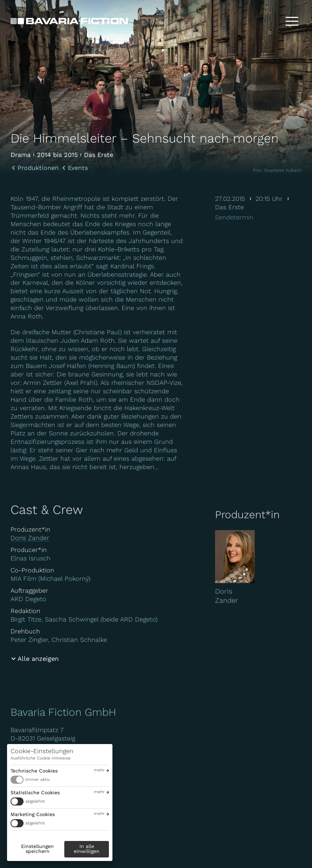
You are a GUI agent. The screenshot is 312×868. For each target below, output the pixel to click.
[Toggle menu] (292, 21)
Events (78, 168)
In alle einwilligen (87, 849)
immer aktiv (38, 780)
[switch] (60, 780)
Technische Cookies (34, 771)
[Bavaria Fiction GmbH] (69, 21)
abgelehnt (35, 801)
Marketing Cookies (33, 814)
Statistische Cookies (35, 793)
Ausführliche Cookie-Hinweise (41, 758)
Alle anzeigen (38, 659)
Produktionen (38, 168)
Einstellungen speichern (37, 849)
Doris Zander (30, 538)
